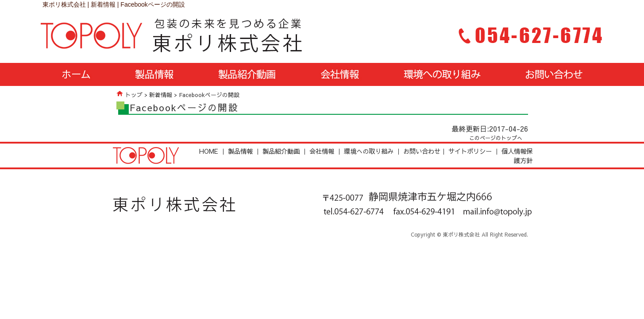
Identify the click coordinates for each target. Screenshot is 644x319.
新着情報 (161, 95)
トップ (134, 95)
